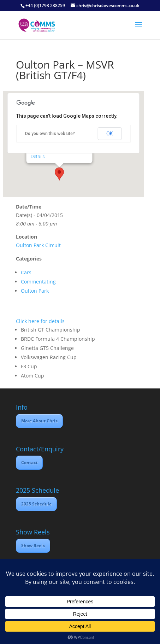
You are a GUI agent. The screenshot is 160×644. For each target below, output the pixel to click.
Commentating (38, 282)
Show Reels (33, 546)
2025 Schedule (36, 504)
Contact (29, 462)
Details (37, 156)
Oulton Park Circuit (38, 245)
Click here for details (40, 321)
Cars (26, 272)
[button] (59, 174)
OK (109, 134)
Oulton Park (35, 291)
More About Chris (39, 421)
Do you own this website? (50, 134)
